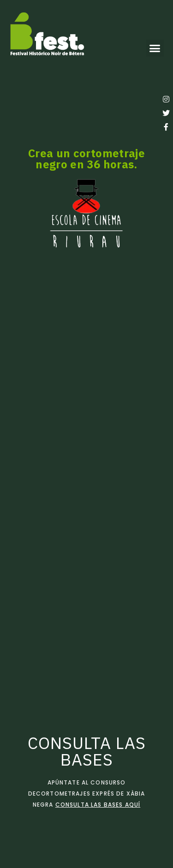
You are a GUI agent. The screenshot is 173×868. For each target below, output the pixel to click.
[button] (155, 48)
